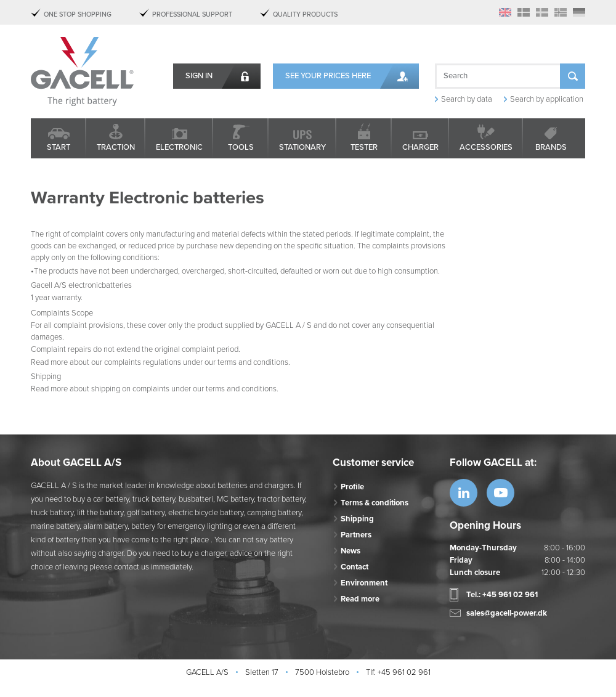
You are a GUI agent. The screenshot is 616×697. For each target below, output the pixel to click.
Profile (352, 487)
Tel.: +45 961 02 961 (502, 595)
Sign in (199, 76)
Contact (355, 567)
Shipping (357, 519)
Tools (241, 147)
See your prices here (328, 76)
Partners (356, 535)
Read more (360, 599)
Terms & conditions (375, 503)
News (351, 551)
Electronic (179, 147)
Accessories (486, 147)
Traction (116, 147)
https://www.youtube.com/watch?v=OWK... (500, 493)
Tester (364, 147)
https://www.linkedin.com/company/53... (464, 493)
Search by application (547, 99)
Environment (364, 583)
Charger (420, 147)
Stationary (302, 147)
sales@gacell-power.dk (507, 613)
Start (59, 147)
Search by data (467, 99)
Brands (551, 147)
